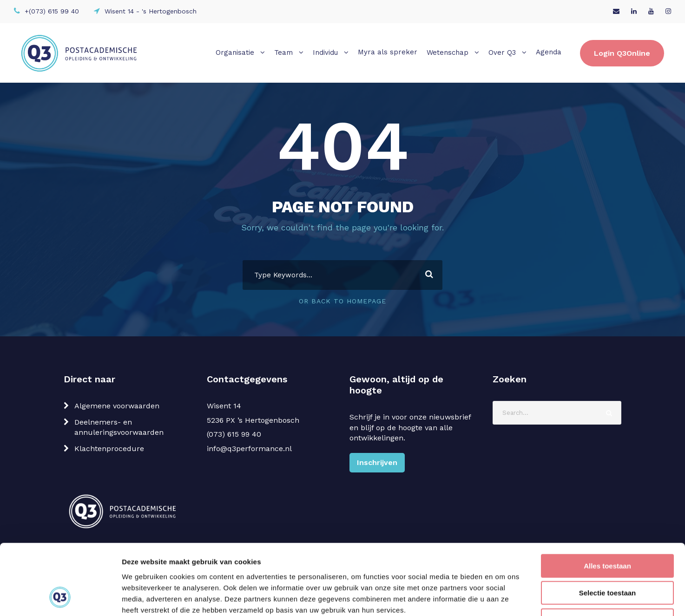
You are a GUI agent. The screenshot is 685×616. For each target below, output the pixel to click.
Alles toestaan (607, 502)
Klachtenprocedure (109, 449)
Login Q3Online (622, 53)
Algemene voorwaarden (117, 406)
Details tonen (502, 598)
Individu (325, 52)
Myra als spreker (388, 52)
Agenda (549, 52)
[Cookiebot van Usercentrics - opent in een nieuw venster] (60, 598)
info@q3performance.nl (249, 449)
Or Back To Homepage (342, 301)
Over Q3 (502, 52)
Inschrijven (377, 462)
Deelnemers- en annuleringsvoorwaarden (119, 427)
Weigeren (607, 557)
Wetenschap (448, 52)
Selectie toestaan (608, 530)
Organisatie (235, 52)
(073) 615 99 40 (234, 434)
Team (283, 52)
